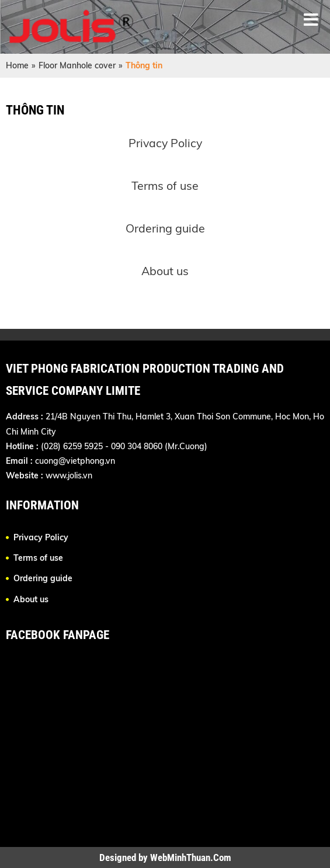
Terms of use (165, 185)
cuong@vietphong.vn (75, 461)
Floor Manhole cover (77, 65)
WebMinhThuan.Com (191, 857)
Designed (119, 857)
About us (165, 271)
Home (17, 65)
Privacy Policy (165, 143)
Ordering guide (165, 228)
